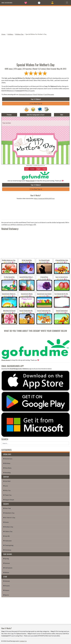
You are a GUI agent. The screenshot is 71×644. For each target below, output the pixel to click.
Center (32, 169)
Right (39, 169)
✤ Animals (7, 581)
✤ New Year (7, 508)
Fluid (44, 169)
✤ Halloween (7, 541)
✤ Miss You (7, 490)
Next (62, 115)
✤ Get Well (7, 481)
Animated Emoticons (26, 94)
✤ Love (6, 486)
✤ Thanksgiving (8, 545)
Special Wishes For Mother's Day (36, 34)
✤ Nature (6, 590)
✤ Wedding (7, 473)
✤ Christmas (7, 550)
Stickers (40, 94)
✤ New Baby (7, 468)
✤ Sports (6, 595)
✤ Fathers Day (8, 531)
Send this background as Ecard (35, 115)
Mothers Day (19, 34)
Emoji (35, 94)
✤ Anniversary (8, 459)
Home (3, 34)
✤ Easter (6, 522)
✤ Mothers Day (8, 527)
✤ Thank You (7, 495)
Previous (9, 115)
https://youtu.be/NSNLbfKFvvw (44, 198)
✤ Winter (6, 572)
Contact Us (23, 641)
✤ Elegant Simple (9, 500)
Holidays (10, 34)
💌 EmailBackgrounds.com (39, 165)
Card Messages (49, 94)
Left (27, 169)
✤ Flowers (7, 586)
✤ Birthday (7, 463)
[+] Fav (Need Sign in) (36, 103)
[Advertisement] (35, 19)
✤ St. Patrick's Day (9, 518)
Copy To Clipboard (36, 99)
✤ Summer (7, 563)
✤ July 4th (6, 536)
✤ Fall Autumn (8, 568)
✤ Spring (6, 559)
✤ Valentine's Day (9, 513)
